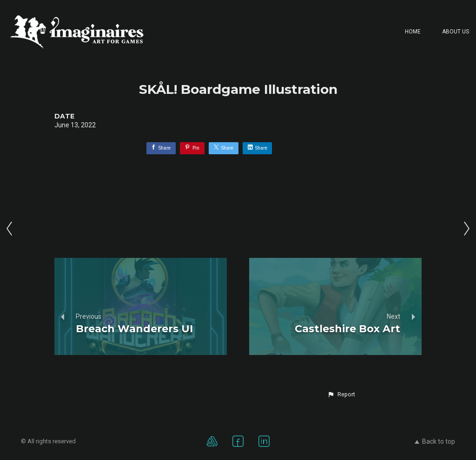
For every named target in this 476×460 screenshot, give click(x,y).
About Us (456, 32)
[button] (341, 394)
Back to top (435, 441)
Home (413, 32)
